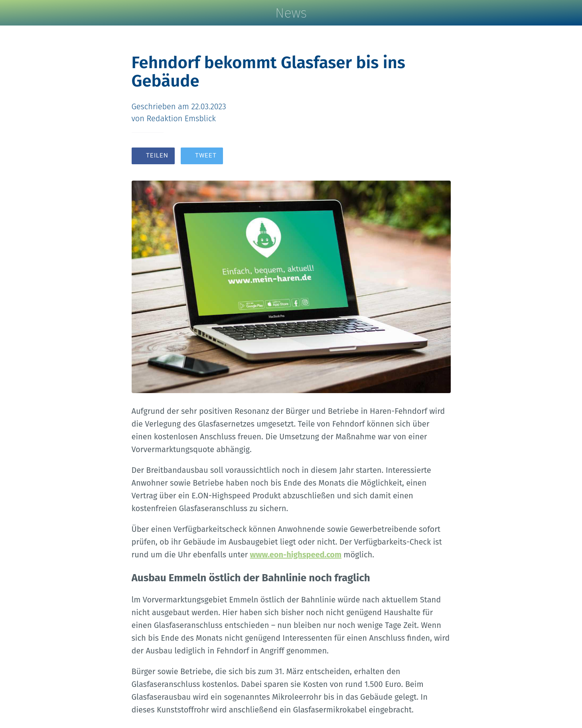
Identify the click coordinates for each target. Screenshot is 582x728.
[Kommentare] (441, 157)
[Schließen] (16, 13)
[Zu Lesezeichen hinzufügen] (422, 157)
